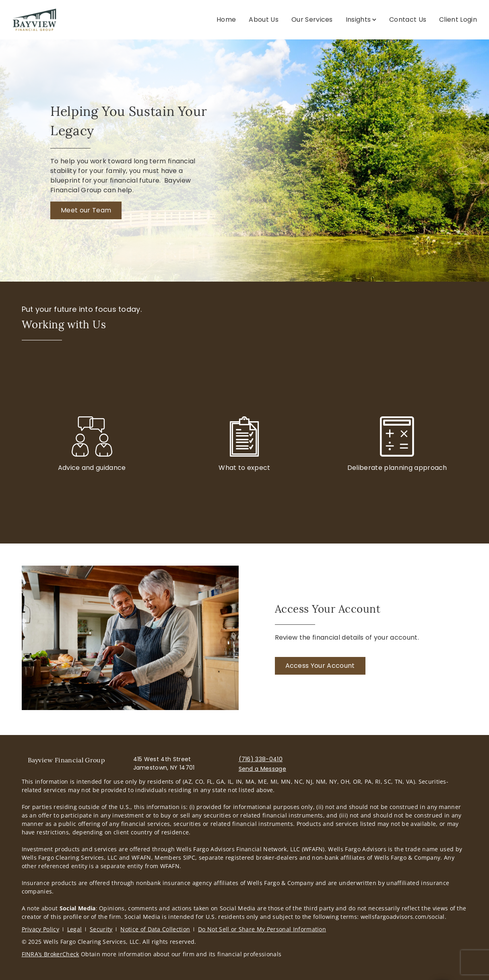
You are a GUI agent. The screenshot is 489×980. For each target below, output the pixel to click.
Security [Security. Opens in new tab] (101, 929)
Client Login (458, 20)
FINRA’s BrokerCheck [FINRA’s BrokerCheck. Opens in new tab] (51, 954)
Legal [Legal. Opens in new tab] (75, 929)
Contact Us (408, 20)
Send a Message (262, 769)
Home (226, 20)
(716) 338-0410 (261, 759)
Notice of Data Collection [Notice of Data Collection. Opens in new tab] (155, 929)
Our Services (312, 20)
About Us (264, 20)
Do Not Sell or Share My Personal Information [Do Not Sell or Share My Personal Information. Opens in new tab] (262, 929)
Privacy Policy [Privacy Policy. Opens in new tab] (40, 929)
